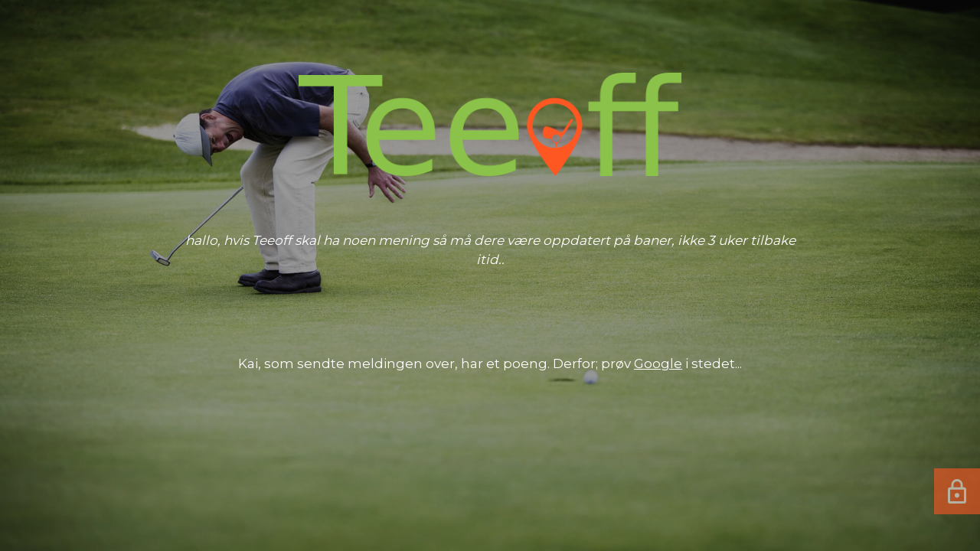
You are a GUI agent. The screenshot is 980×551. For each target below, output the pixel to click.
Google (658, 364)
